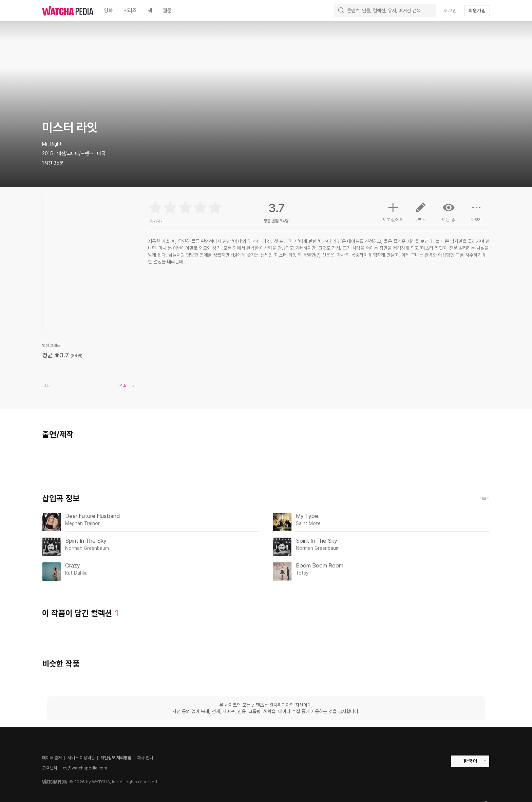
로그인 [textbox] (450, 10)
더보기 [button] (476, 215)
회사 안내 (145, 758)
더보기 (485, 498)
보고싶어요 (393, 211)
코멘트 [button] (421, 215)
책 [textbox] (150, 11)
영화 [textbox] (108, 11)
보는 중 (449, 212)
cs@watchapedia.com (85, 768)
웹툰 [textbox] (167, 11)
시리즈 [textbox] (130, 11)
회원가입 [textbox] (477, 10)
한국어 (470, 761)
